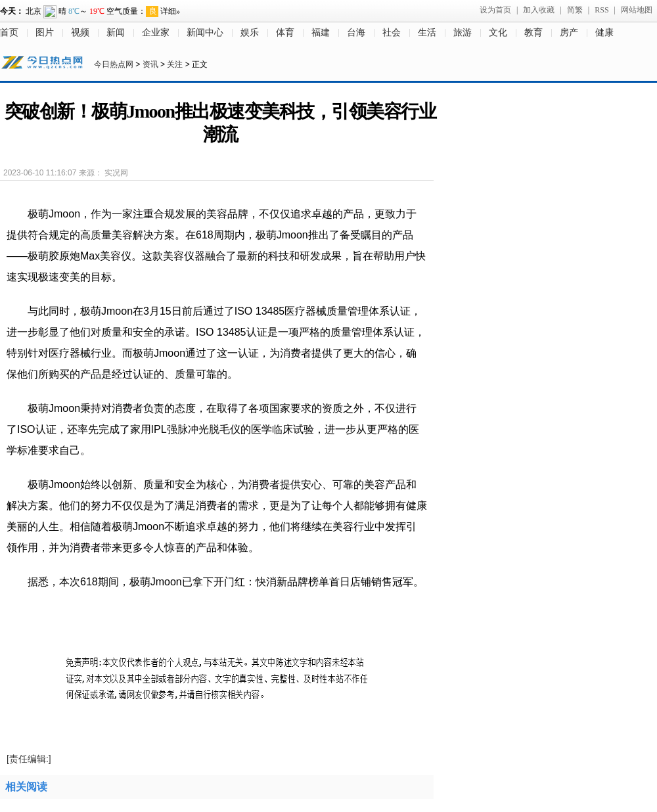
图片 (45, 33)
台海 (356, 33)
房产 (569, 33)
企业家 (156, 33)
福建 (321, 33)
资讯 (150, 64)
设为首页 (495, 10)
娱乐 (250, 33)
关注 (175, 64)
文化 (498, 33)
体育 (285, 33)
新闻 (116, 33)
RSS (601, 10)
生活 (427, 33)
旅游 (463, 33)
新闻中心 (205, 33)
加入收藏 (539, 10)
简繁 (575, 10)
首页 (9, 33)
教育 (533, 33)
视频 (80, 33)
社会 (392, 33)
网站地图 (637, 10)
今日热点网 (114, 64)
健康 (604, 33)
